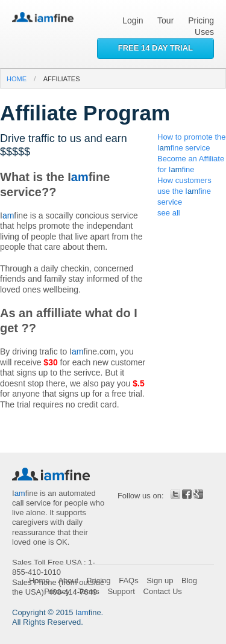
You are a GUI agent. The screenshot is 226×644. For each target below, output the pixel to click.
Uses (204, 32)
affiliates (62, 79)
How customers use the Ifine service (184, 191)
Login (133, 20)
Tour (165, 20)
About (68, 581)
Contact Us (163, 591)
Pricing (201, 20)
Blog (189, 581)
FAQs (129, 581)
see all (169, 213)
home (17, 79)
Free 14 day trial (155, 48)
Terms (88, 591)
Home (39, 581)
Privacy (57, 591)
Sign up (160, 581)
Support (121, 591)
